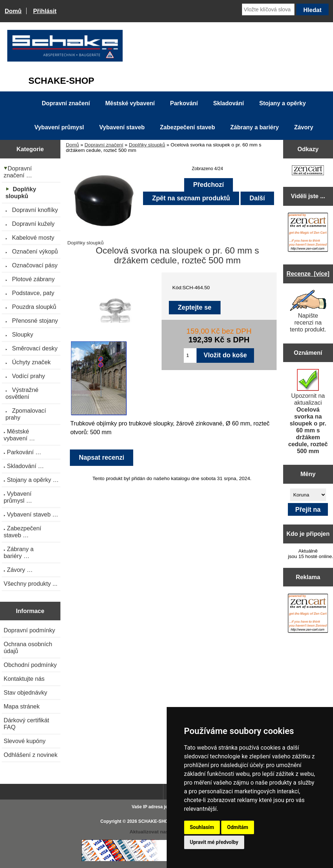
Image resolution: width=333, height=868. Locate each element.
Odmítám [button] (238, 827)
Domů (13, 11)
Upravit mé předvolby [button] (214, 842)
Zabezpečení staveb (188, 127)
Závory (304, 127)
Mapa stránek (22, 706)
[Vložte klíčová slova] (268, 9)
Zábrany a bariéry (255, 127)
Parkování (184, 103)
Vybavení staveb (122, 127)
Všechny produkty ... (31, 584)
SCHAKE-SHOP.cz (157, 821)
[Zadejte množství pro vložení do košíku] (190, 356)
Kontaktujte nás (24, 679)
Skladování (229, 103)
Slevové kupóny (25, 741)
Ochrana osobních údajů (28, 647)
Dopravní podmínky (29, 630)
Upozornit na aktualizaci (308, 412)
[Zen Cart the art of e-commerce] (308, 171)
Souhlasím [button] (202, 827)
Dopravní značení (104, 145)
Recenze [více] (308, 274)
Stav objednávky (25, 692)
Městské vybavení (130, 103)
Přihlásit (45, 11)
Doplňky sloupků (147, 145)
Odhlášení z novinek (31, 755)
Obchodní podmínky (30, 665)
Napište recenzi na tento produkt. (308, 311)
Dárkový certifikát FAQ (26, 724)
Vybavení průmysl (59, 127)
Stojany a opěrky (282, 103)
